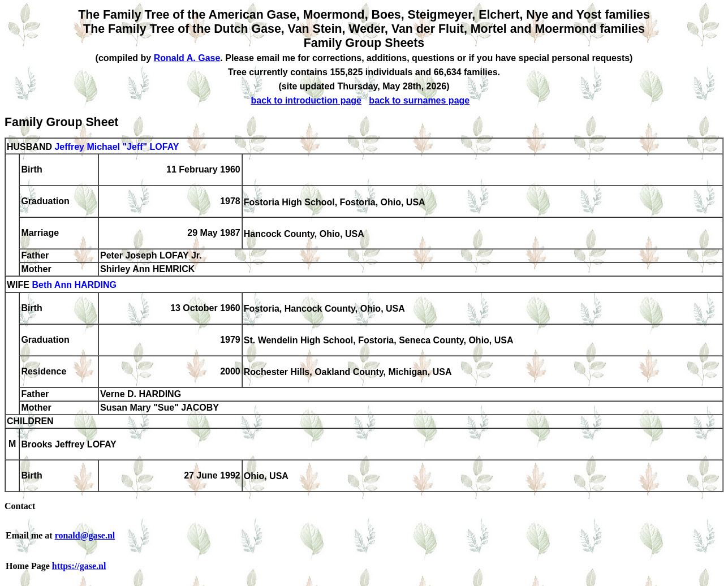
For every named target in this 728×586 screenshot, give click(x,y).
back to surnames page (419, 100)
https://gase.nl (79, 566)
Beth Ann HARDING (74, 285)
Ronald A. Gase (187, 58)
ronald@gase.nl (85, 535)
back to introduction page (306, 100)
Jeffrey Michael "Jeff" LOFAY (117, 147)
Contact (20, 506)
